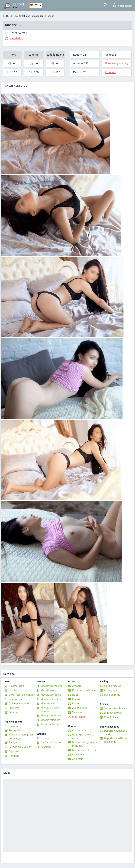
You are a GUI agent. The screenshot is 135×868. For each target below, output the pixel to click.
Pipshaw (14, 751)
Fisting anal (111, 690)
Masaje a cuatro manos (50, 709)
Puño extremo (112, 695)
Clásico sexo (16, 686)
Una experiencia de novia (83, 736)
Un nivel (13, 690)
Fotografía (15, 731)
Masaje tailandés (51, 699)
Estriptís (46, 738)
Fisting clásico (113, 686)
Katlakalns (24, 16)
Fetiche (13, 712)
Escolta (13, 726)
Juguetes (14, 708)
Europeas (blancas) (117, 64)
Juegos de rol (80, 708)
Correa (76, 704)
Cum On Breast (113, 713)
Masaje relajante (50, 720)
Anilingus (78, 759)
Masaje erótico (49, 690)
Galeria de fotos (16, 86)
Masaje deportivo (51, 716)
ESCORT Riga (11, 16)
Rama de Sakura (50, 724)
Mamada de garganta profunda (85, 744)
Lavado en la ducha (20, 747)
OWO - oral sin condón (22, 695)
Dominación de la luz (85, 690)
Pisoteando (79, 717)
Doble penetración (20, 704)
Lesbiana (46, 747)
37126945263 (18, 33)
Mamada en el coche (84, 750)
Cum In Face (111, 717)
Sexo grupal (16, 699)
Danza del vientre (51, 743)
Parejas (13, 743)
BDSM (76, 695)
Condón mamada (82, 731)
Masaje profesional (52, 686)
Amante (77, 686)
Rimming (14, 756)
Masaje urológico (51, 695)
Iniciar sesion (123, 5)
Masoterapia (48, 704)
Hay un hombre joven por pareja (21, 736)
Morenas (110, 72)
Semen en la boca (115, 708)
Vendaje (77, 712)
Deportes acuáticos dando (116, 732)
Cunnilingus (79, 755)
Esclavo (77, 699)
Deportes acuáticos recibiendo (116, 740)
